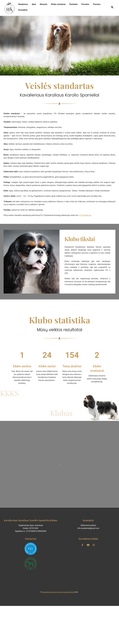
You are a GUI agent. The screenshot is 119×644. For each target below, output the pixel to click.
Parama (97, 5)
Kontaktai (23, 10)
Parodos (86, 5)
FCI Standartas (92, 237)
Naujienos (23, 5)
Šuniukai (74, 5)
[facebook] (82, 583)
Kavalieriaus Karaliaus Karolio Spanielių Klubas (58, 630)
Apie (34, 5)
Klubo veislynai (59, 5)
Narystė (44, 5)
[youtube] (88, 583)
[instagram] (94, 583)
